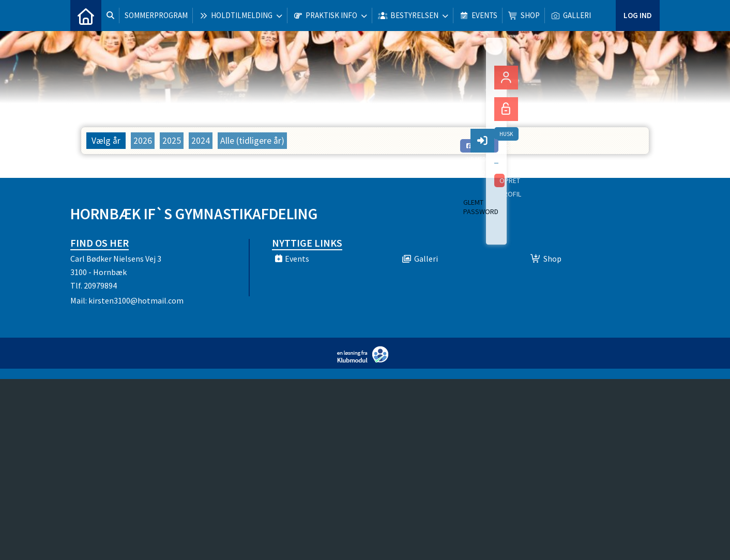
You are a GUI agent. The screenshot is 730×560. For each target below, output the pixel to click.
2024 (201, 141)
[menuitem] (86, 16)
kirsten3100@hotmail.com (136, 300)
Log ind (638, 15)
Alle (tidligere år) (252, 141)
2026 (143, 141)
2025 (172, 141)
